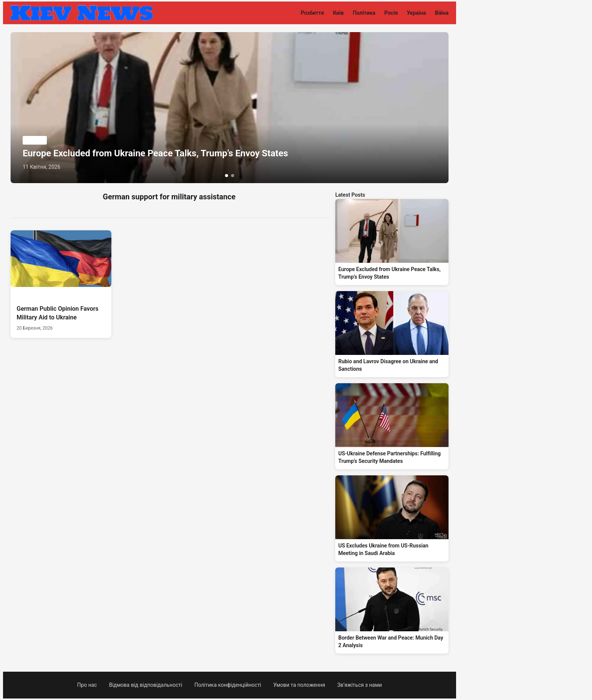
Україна (417, 13)
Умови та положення (299, 685)
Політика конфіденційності (228, 685)
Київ (338, 13)
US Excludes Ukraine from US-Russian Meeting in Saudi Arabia (383, 549)
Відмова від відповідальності (146, 685)
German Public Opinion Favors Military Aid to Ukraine (58, 313)
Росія (391, 13)
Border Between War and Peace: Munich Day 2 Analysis (391, 641)
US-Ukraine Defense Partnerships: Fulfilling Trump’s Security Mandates (389, 457)
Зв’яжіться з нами (359, 685)
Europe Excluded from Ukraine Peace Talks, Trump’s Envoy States (155, 153)
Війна (442, 13)
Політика (364, 13)
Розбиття (312, 13)
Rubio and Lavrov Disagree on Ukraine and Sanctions (388, 365)
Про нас (87, 685)
